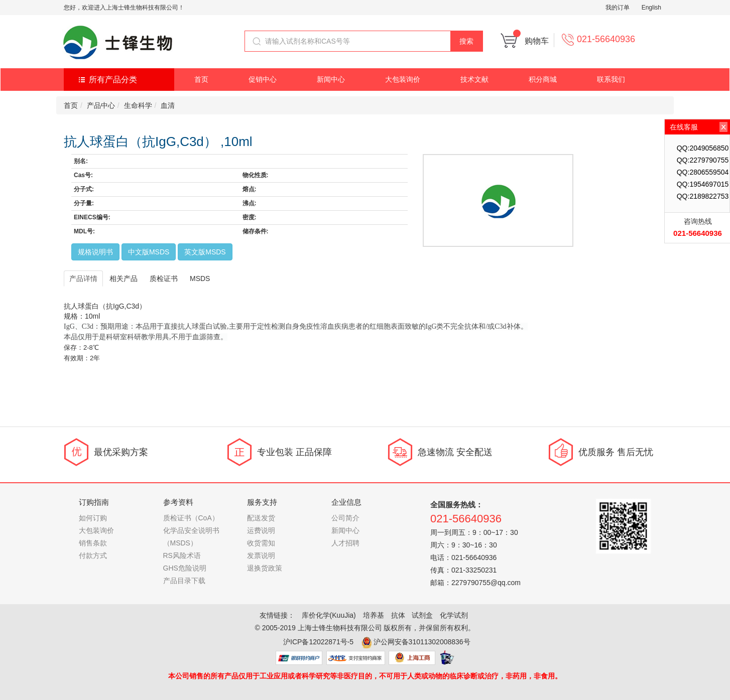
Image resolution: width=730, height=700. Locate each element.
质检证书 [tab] (164, 278)
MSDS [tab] (200, 278)
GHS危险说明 (185, 568)
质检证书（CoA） (191, 518)
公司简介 (345, 518)
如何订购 (93, 518)
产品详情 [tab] (83, 278)
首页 (201, 79)
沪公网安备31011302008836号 (422, 642)
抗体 (398, 615)
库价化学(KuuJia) (329, 615)
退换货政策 (265, 568)
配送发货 (261, 518)
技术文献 (474, 79)
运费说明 (261, 530)
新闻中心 (331, 79)
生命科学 (138, 105)
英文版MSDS (205, 252)
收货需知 (261, 543)
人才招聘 (345, 543)
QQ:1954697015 (703, 184)
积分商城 (543, 79)
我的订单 (618, 8)
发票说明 (261, 555)
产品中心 (101, 105)
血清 (168, 105)
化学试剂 (454, 615)
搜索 (466, 41)
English (651, 8)
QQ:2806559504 (703, 172)
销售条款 (93, 543)
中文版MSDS (149, 252)
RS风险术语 (182, 555)
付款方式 (93, 555)
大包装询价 (403, 79)
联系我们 (611, 79)
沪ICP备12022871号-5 (318, 642)
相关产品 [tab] (124, 278)
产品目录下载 (184, 581)
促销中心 (263, 79)
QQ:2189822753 (703, 196)
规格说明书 (95, 252)
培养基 (374, 615)
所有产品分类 (113, 80)
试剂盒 (422, 615)
